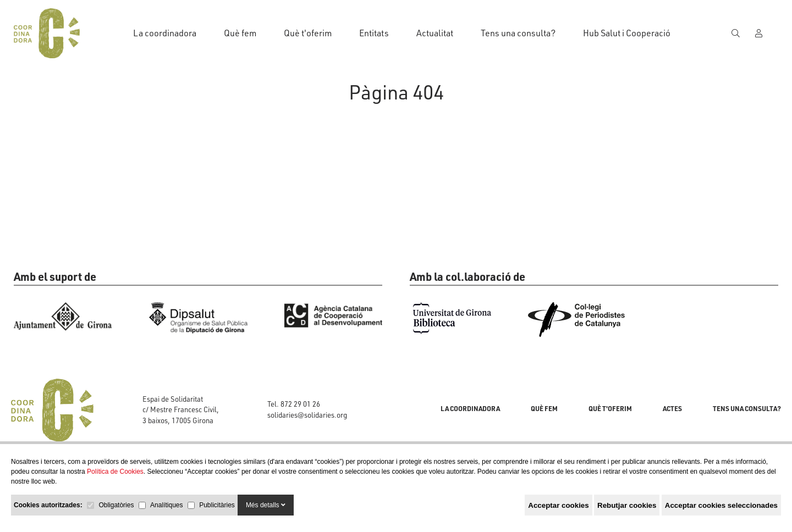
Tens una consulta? (518, 33)
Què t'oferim (308, 33)
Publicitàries (217, 505)
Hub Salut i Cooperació (627, 33)
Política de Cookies (115, 472)
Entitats (374, 33)
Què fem (240, 33)
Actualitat (435, 33)
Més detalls (266, 505)
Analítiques (166, 505)
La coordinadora (165, 33)
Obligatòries (116, 505)
